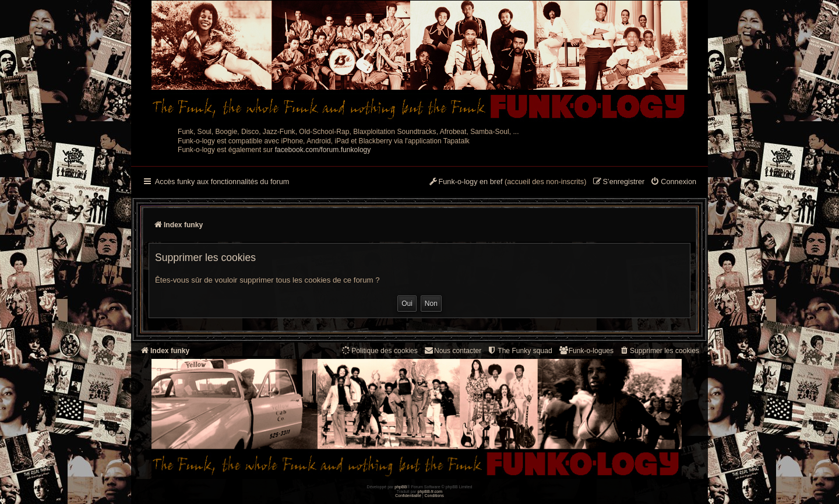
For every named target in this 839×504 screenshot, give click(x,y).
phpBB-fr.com (430, 491)
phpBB (401, 487)
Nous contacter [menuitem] (452, 350)
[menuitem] (673, 182)
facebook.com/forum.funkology (323, 150)
